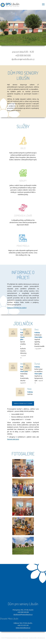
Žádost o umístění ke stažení (17, 308)
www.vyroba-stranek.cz (12, 638)
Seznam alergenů (13, 439)
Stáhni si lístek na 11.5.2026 (23, 403)
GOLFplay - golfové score (23, 638)
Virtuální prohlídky (33, 638)
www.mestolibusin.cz (23, 628)
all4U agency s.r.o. (41, 638)
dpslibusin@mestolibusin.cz (23, 614)
